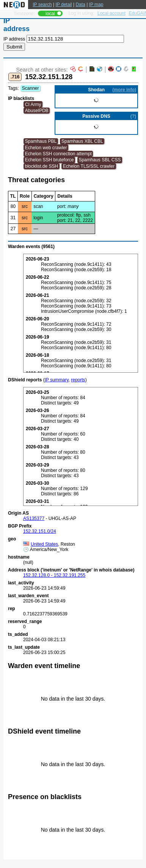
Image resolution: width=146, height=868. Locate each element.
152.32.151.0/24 (40, 531)
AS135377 (34, 518)
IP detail (64, 5)
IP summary (57, 380)
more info (124, 90)
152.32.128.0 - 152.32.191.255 (54, 575)
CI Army (33, 105)
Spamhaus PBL (41, 141)
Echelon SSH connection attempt (58, 154)
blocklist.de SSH (42, 166)
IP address (14, 39)
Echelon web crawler (46, 148)
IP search (42, 5)
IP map (96, 5)
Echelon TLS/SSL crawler (89, 166)
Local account (111, 13)
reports (78, 380)
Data (80, 5)
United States (41, 544)
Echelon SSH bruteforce (49, 160)
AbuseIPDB (37, 111)
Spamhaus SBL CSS (100, 160)
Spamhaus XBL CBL (82, 141)
